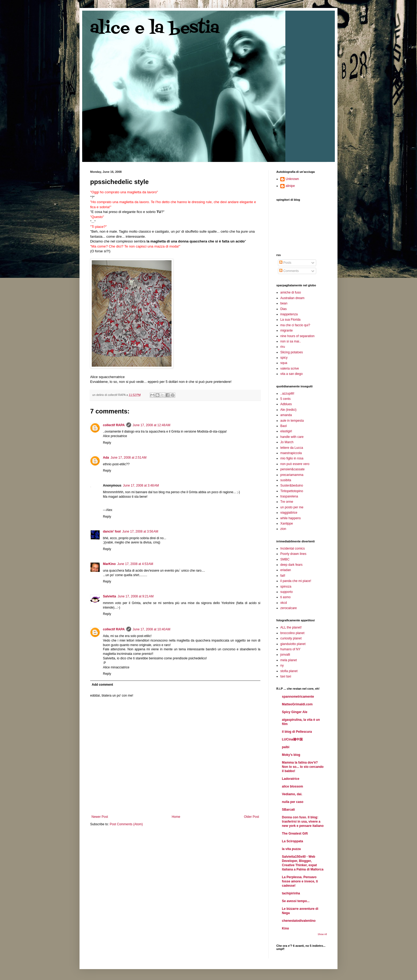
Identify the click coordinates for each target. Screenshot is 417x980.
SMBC (285, 559)
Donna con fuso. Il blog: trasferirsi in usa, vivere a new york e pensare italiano (303, 822)
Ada (106, 458)
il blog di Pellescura (297, 732)
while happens (291, 518)
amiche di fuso (291, 292)
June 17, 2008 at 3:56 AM (140, 531)
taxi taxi (286, 676)
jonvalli (285, 655)
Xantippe (287, 523)
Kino (285, 928)
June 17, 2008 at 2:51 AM (129, 458)
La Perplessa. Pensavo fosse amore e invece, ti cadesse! (300, 881)
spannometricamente (298, 697)
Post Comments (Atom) (126, 824)
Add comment (102, 685)
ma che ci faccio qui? (295, 325)
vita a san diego (291, 374)
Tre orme (287, 502)
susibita (286, 480)
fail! (283, 576)
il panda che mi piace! (296, 581)
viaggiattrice (289, 513)
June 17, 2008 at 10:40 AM (152, 629)
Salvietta (109, 596)
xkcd (284, 603)
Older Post (251, 817)
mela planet (289, 660)
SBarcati (288, 810)
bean (284, 303)
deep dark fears (291, 565)
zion (283, 529)
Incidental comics (293, 548)
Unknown (292, 179)
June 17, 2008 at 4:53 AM (135, 564)
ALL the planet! (291, 627)
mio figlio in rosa (292, 458)
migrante (287, 330)
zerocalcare (289, 608)
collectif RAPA (114, 425)
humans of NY (290, 649)
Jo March (287, 442)
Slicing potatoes (292, 352)
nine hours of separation (297, 336)
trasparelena (289, 496)
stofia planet (289, 671)
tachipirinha (291, 893)
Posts (285, 263)
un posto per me (292, 507)
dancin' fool (112, 531)
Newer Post (100, 817)
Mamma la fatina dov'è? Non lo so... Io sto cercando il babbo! (303, 767)
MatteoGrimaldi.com (297, 704)
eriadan (286, 570)
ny (282, 665)
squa (284, 363)
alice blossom (292, 786)
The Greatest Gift (295, 834)
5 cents (285, 399)
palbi (286, 747)
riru (283, 347)
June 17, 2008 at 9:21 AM (135, 596)
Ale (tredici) (288, 410)
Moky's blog (291, 755)
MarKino (109, 564)
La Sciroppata (292, 841)
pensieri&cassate (292, 469)
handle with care (292, 437)
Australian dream (292, 298)
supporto (287, 592)
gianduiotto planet (293, 644)
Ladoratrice (291, 779)
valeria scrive (290, 368)
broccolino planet (292, 633)
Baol (283, 426)
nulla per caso (293, 802)
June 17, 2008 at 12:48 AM (152, 425)
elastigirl (286, 431)
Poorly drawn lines (293, 554)
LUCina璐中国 (292, 739)
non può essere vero (295, 464)
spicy (284, 358)
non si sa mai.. (291, 341)
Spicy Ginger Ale (295, 712)
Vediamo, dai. (292, 794)
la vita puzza (291, 849)
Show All (322, 934)
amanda (286, 415)
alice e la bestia (155, 29)
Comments (289, 271)
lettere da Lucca (292, 448)
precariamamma (292, 475)
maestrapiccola (291, 453)
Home (176, 817)
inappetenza (289, 314)
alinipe (290, 186)
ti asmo (285, 597)
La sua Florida (290, 320)
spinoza (286, 587)
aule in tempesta (292, 421)
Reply (107, 443)
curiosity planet (291, 638)
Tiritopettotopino (292, 491)
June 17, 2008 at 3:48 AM (141, 485)
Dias (283, 309)
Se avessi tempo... (296, 901)
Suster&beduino (292, 485)
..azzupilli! (287, 393)
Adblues (286, 404)
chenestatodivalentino (299, 921)
